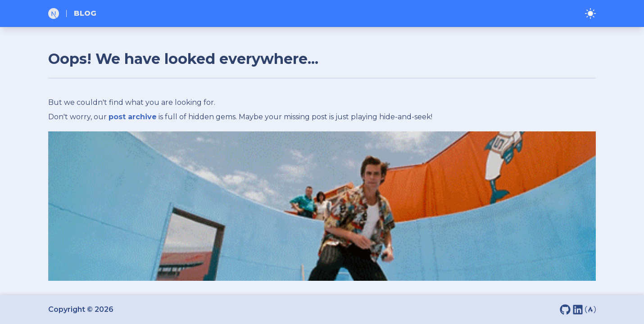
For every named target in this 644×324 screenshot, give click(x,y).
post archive (133, 117)
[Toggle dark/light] (590, 13)
